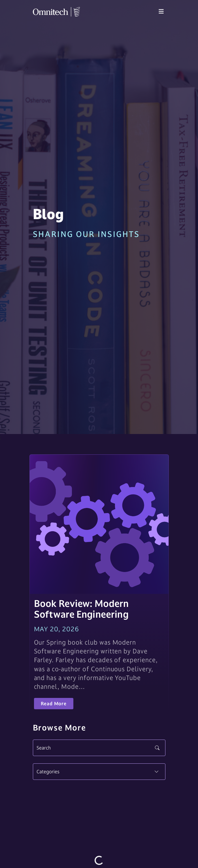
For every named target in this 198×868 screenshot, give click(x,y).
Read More (54, 704)
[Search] (99, 748)
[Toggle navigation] (161, 12)
